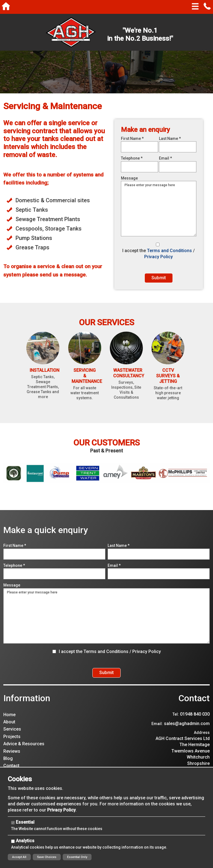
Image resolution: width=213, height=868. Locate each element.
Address (202, 744)
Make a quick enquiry (46, 536)
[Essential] (13, 823)
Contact (194, 710)
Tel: (176, 726)
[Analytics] (13, 841)
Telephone (132, 158)
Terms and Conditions (169, 251)
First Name (132, 139)
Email (165, 158)
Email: (157, 736)
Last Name (170, 139)
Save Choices (47, 857)
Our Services (107, 328)
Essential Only (77, 857)
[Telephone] (140, 167)
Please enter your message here (106, 622)
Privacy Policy (159, 257)
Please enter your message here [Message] (159, 209)
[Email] (178, 167)
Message (129, 178)
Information (27, 710)
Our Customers (107, 449)
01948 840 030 (195, 726)
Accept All (19, 857)
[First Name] (140, 147)
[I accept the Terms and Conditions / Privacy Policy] (158, 244)
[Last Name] (178, 147)
